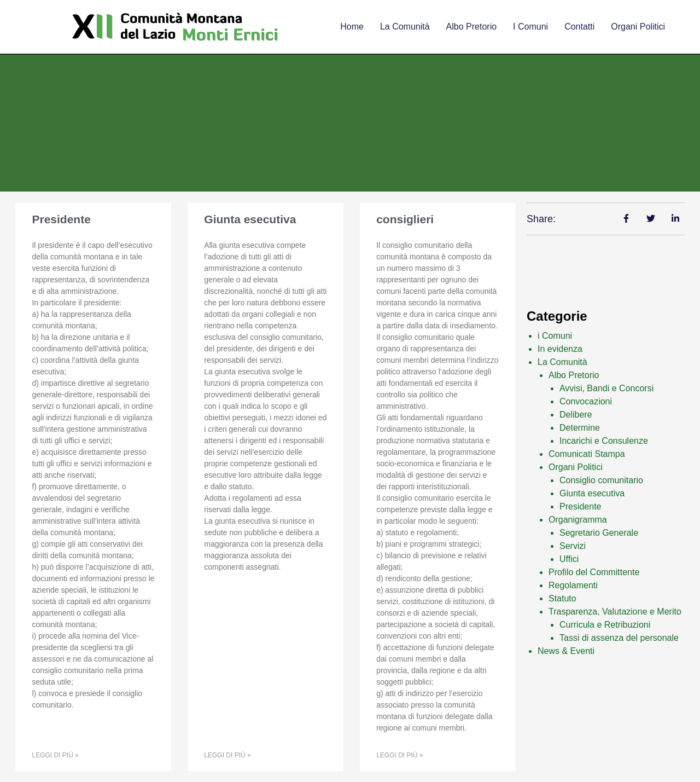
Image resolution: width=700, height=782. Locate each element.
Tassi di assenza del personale (619, 638)
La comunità (405, 27)
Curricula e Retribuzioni (605, 625)
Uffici (569, 559)
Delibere (576, 415)
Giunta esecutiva (250, 219)
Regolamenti (573, 585)
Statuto (562, 598)
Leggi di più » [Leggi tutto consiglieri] (399, 755)
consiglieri (405, 219)
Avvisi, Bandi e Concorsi (606, 388)
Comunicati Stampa (587, 454)
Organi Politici (638, 27)
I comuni (530, 27)
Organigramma (578, 520)
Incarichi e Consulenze (604, 441)
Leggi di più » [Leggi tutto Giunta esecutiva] (227, 755)
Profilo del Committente (594, 572)
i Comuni (555, 336)
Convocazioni (586, 401)
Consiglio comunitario (601, 480)
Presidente (61, 219)
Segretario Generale (599, 533)
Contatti (579, 27)
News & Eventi (566, 651)
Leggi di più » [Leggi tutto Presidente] (55, 755)
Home (352, 27)
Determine (580, 428)
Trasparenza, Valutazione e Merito (615, 612)
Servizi (573, 546)
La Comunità (562, 362)
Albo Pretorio (472, 27)
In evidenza (560, 349)
